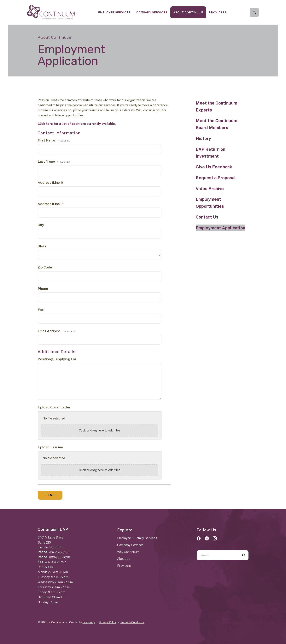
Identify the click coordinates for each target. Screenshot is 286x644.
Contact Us (207, 217)
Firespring (89, 622)
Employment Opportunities (210, 203)
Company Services (152, 12)
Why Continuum (128, 552)
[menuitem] (114, 12)
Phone (43, 289)
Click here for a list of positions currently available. (77, 124)
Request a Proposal (216, 178)
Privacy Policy (108, 622)
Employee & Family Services (137, 538)
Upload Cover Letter (54, 407)
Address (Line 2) (51, 204)
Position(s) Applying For (57, 359)
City (41, 225)
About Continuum (188, 12)
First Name (47, 140)
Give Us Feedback (214, 167)
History (203, 138)
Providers (218, 12)
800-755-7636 (60, 557)
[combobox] (218, 555)
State (42, 246)
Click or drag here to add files (100, 430)
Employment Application (220, 228)
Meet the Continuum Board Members (216, 124)
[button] (254, 12)
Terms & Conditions (132, 622)
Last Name (47, 161)
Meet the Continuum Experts (216, 106)
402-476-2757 (55, 562)
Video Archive (210, 189)
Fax (41, 310)
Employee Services (114, 12)
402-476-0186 (59, 552)
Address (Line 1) (50, 182)
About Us (124, 559)
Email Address (50, 331)
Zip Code (45, 267)
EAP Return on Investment (210, 153)
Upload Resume (50, 447)
